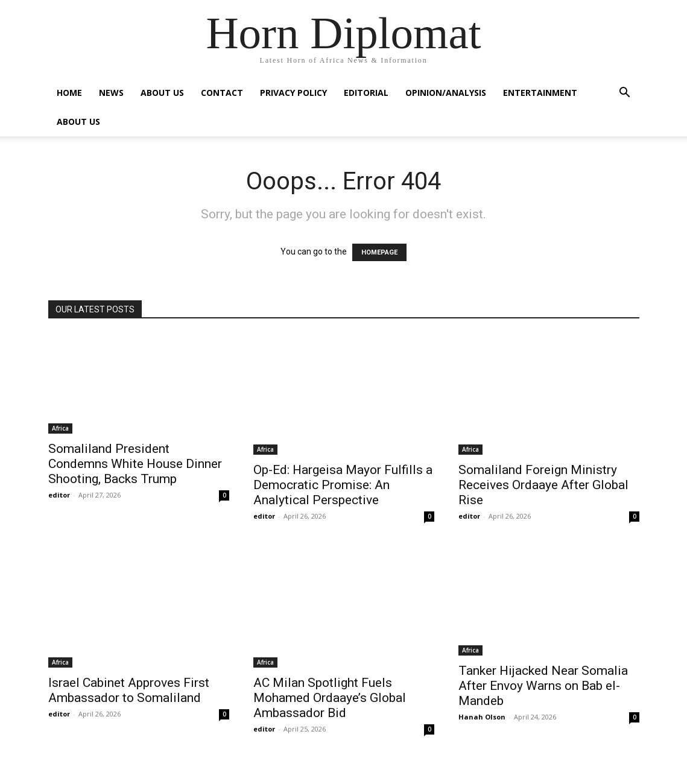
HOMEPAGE (379, 252)
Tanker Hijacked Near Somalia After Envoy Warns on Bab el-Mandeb (543, 686)
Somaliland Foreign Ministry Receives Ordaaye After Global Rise (543, 485)
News (111, 93)
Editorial (366, 93)
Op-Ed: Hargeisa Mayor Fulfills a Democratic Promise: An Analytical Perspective (343, 485)
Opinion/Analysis (446, 93)
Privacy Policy (293, 93)
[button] (625, 94)
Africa (60, 428)
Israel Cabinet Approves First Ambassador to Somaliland (129, 690)
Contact (222, 93)
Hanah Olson (482, 717)
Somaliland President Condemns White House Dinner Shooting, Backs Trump (135, 464)
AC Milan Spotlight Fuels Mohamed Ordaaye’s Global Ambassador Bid (330, 698)
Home (69, 93)
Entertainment (540, 93)
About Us (162, 93)
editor (59, 495)
